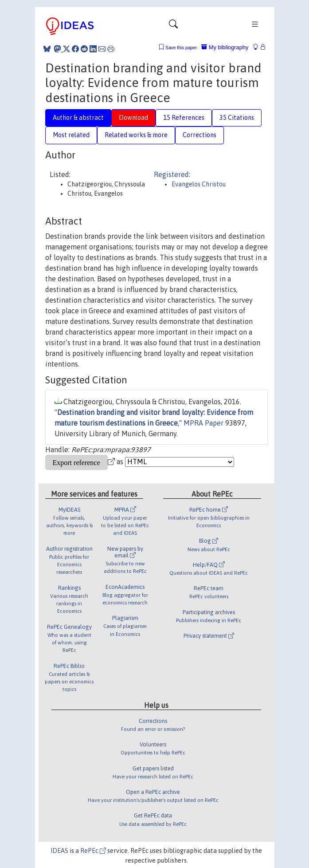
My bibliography (225, 47)
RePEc (93, 851)
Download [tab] (133, 118)
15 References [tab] (184, 118)
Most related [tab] (71, 135)
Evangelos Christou (199, 184)
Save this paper (181, 48)
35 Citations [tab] (237, 118)
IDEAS (59, 851)
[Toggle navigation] (173, 26)
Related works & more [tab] (136, 135)
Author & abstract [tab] (78, 118)
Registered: (172, 174)
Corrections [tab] (199, 135)
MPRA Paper (203, 423)
